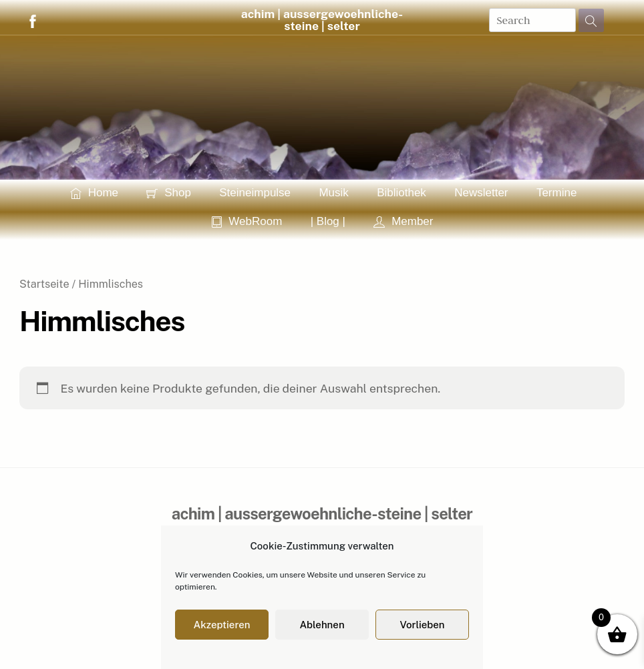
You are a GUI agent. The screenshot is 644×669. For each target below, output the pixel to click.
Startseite (44, 284)
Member (403, 221)
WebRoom (247, 221)
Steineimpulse (255, 193)
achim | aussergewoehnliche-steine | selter (322, 20)
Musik (333, 193)
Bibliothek (401, 193)
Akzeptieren (221, 625)
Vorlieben (422, 625)
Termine (556, 193)
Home (94, 193)
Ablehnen (322, 625)
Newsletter (481, 193)
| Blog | (328, 221)
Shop (169, 193)
